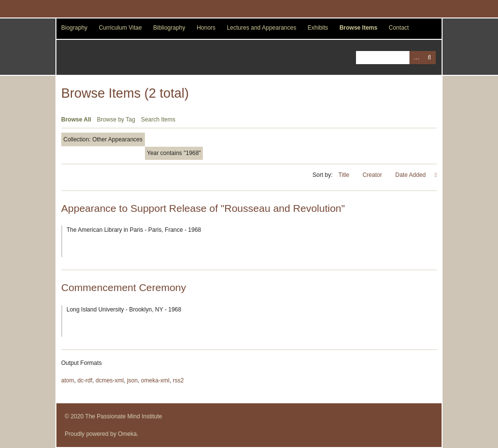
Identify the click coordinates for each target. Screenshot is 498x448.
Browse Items (358, 28)
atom (68, 380)
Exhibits (318, 28)
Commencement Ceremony (124, 287)
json (132, 380)
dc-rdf (85, 380)
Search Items (158, 120)
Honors (206, 28)
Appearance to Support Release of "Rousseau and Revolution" (203, 208)
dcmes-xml (109, 380)
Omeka (128, 434)
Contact (399, 28)
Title (345, 175)
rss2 (178, 380)
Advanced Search (416, 58)
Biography (74, 28)
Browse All (76, 120)
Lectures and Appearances (261, 28)
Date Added (411, 175)
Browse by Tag (116, 120)
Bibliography (169, 28)
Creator (373, 175)
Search (429, 58)
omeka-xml (155, 380)
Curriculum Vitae (120, 28)
